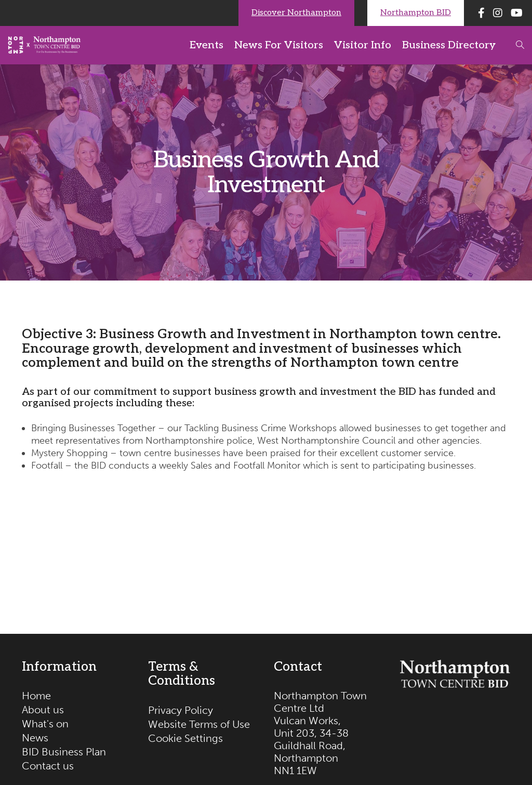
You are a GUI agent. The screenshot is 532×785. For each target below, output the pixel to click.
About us (43, 710)
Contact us (48, 766)
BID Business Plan (64, 752)
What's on (45, 724)
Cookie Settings (185, 738)
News (35, 738)
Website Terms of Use (199, 724)
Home (36, 696)
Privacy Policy (181, 710)
